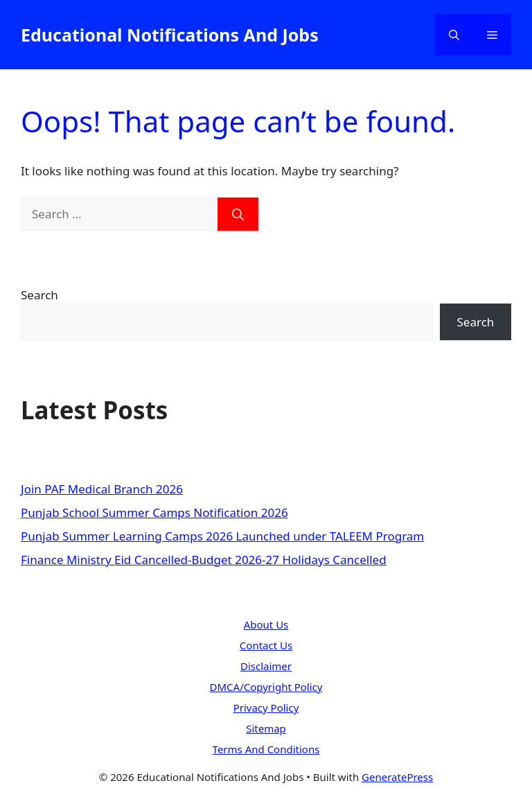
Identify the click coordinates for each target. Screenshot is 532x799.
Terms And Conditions (266, 749)
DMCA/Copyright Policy (266, 687)
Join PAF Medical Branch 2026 (102, 489)
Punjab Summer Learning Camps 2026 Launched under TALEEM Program (222, 536)
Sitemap (266, 728)
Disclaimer (266, 666)
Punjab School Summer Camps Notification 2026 (154, 512)
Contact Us (266, 645)
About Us (266, 624)
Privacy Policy (266, 708)
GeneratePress (397, 777)
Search (39, 295)
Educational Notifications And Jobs (170, 35)
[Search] (238, 214)
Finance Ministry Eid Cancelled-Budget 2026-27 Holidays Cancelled (204, 560)
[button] (454, 35)
